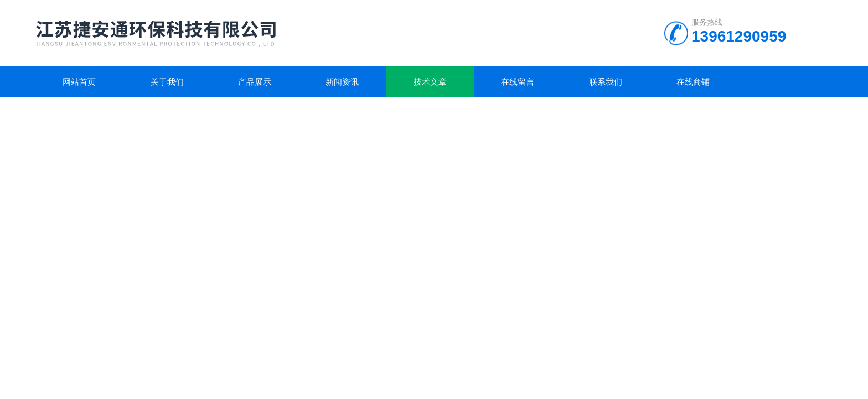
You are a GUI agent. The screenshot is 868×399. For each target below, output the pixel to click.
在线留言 (518, 82)
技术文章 (430, 82)
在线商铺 (693, 82)
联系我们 (606, 82)
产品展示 (255, 82)
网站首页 (79, 82)
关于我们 (167, 82)
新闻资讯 (342, 82)
